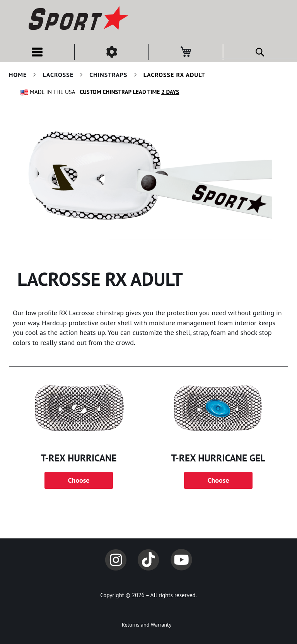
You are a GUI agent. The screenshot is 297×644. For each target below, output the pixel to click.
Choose (79, 480)
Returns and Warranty (147, 625)
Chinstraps (109, 75)
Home (19, 75)
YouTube (181, 560)
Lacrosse (59, 75)
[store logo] (77, 19)
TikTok (148, 560)
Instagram (116, 560)
